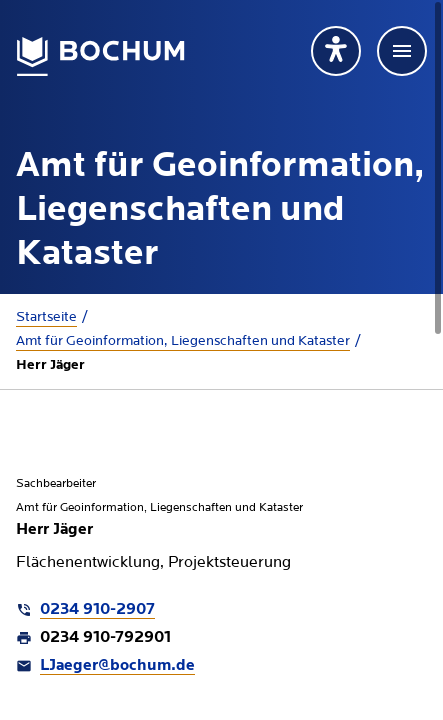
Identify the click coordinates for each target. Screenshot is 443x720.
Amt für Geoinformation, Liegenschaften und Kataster (183, 341)
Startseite (46, 317)
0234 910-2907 (97, 610)
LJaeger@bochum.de (117, 666)
